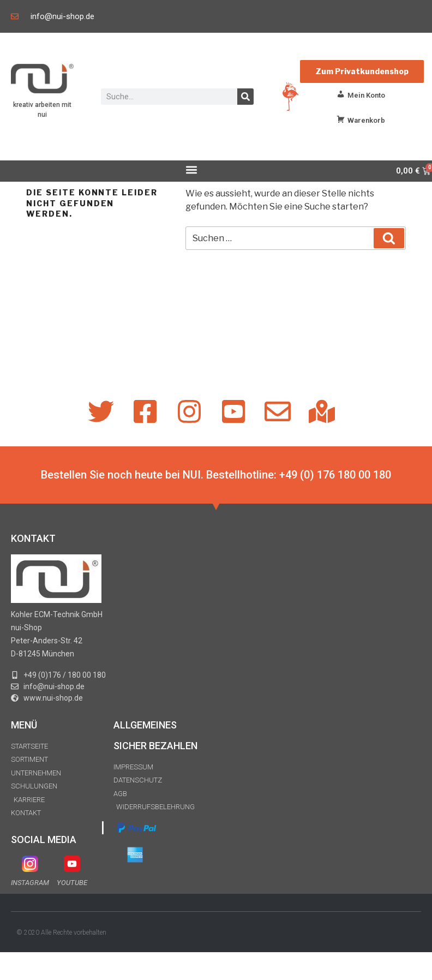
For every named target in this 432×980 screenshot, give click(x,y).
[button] (191, 169)
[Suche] (245, 97)
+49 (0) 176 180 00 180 (335, 475)
